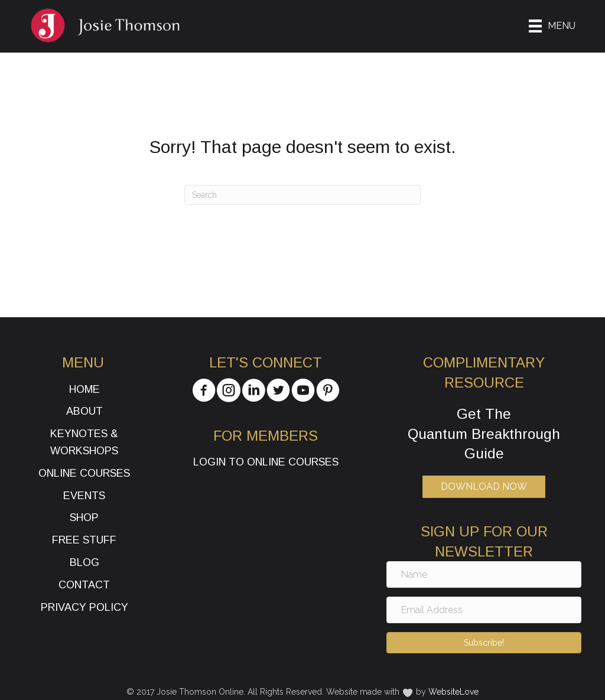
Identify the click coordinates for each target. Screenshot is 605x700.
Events (84, 496)
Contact (84, 585)
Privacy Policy (84, 607)
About (84, 411)
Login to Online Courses (266, 462)
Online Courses (84, 473)
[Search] (302, 195)
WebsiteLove (453, 692)
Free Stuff (84, 540)
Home (84, 389)
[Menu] (552, 26)
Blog (84, 562)
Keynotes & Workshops (84, 442)
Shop (84, 517)
